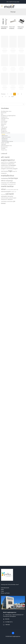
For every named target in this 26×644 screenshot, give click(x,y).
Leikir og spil (4, 127)
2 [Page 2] (11, 94)
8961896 (7, 619)
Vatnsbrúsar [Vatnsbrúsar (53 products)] (4, 200)
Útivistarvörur (4, 147)
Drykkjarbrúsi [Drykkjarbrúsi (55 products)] (4, 164)
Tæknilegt (3, 144)
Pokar (2, 591)
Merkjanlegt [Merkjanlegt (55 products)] (13, 183)
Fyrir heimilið (4, 121)
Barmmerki (4, 113)
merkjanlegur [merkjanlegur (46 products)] (4, 184)
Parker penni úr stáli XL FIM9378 (21, 28)
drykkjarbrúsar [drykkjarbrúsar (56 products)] (13, 162)
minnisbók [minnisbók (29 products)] (8, 190)
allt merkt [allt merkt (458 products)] (5, 157)
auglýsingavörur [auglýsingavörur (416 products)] (8, 160)
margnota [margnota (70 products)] (4, 173)
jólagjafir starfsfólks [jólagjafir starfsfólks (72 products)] (7, 169)
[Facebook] (13, 633)
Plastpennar (5, 139)
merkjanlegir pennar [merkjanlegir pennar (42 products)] (5, 183)
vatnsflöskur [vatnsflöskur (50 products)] (10, 202)
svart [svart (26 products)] (15, 192)
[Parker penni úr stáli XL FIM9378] (21, 22)
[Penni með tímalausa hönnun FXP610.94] (13, 22)
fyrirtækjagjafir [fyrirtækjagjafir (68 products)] (12, 165)
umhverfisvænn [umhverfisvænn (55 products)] (5, 198)
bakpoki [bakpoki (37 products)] (3, 162)
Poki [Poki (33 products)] (17, 190)
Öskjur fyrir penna (6, 137)
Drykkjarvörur (4, 117)
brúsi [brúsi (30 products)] (8, 162)
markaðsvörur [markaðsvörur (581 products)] (8, 176)
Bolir (2, 114)
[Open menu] (2, 6)
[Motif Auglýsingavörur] (8, 6)
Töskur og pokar (5, 143)
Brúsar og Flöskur (5, 593)
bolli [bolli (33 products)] (6, 162)
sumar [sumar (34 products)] (13, 192)
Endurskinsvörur (5, 118)
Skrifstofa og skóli (6, 133)
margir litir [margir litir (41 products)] (15, 171)
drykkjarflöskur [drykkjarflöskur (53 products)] (5, 165)
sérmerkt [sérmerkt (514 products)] (10, 194)
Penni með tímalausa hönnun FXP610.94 (12, 28)
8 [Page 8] (9, 97)
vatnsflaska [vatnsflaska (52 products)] (4, 202)
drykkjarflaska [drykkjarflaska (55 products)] (11, 164)
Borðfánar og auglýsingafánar (8, 116)
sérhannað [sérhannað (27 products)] (3, 194)
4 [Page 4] (18, 94)
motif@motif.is (9, 622)
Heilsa (3, 126)
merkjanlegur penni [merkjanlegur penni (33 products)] (12, 184)
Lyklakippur (4, 129)
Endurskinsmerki (5, 588)
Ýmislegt (3, 148)
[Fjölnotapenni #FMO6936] (5, 22)
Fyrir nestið (4, 123)
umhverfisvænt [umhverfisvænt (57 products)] (13, 198)
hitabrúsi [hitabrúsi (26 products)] (13, 167)
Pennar (3, 134)
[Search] (13, 104)
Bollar (2, 590)
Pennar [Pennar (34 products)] (12, 190)
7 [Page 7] (6, 97)
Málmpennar (5, 136)
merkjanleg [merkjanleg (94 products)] (4, 178)
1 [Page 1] (8, 94)
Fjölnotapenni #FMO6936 (4, 28)
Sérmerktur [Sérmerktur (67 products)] (10, 196)
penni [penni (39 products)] (15, 190)
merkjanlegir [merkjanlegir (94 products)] (9, 181)
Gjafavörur (4, 124)
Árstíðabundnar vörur (6, 111)
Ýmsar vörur (4, 150)
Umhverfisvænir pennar (7, 141)
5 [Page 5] (21, 94)
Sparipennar (5, 140)
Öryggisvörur (4, 131)
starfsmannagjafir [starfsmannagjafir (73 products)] (6, 192)
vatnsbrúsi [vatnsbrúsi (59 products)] (10, 200)
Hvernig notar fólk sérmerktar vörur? (10, 585)
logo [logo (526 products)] (10, 171)
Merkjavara (4, 130)
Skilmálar (8, 625)
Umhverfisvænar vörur (6, 146)
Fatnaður (3, 120)
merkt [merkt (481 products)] (4, 186)
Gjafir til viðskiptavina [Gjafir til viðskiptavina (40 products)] (6, 167)
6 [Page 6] (2, 97)
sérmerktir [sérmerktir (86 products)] (4, 196)
